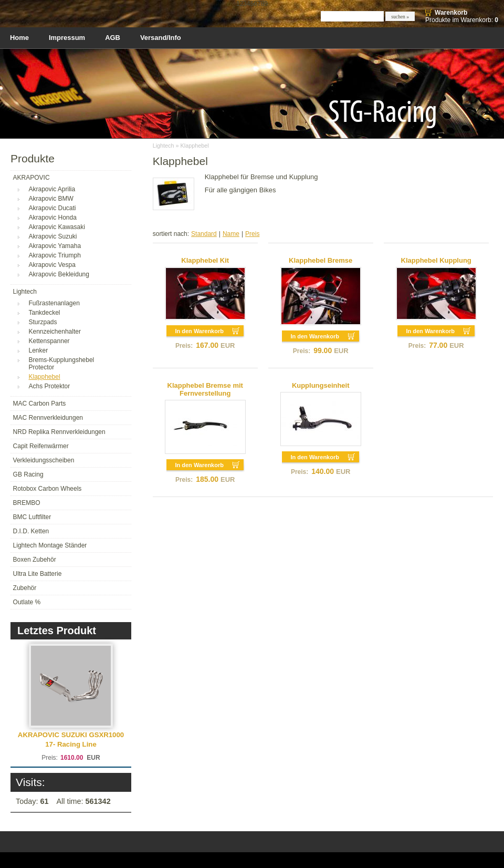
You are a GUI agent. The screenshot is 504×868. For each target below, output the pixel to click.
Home (19, 38)
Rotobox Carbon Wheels (48, 489)
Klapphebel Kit (205, 260)
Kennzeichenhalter (55, 332)
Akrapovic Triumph (55, 255)
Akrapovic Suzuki (53, 236)
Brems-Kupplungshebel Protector (62, 364)
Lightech (25, 292)
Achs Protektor (50, 386)
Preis (252, 234)
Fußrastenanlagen (54, 303)
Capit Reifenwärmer (41, 446)
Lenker (39, 350)
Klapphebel (45, 377)
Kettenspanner (49, 341)
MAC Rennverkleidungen (48, 418)
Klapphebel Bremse (321, 260)
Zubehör (25, 588)
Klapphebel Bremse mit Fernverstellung (205, 389)
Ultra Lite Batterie (38, 574)
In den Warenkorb (199, 331)
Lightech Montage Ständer (50, 545)
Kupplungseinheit (321, 385)
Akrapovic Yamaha (55, 246)
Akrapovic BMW (51, 199)
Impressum (67, 38)
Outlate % (27, 602)
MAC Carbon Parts (40, 404)
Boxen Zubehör (35, 560)
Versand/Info (161, 38)
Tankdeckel (45, 313)
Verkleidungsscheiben (44, 460)
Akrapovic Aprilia (52, 189)
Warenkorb (451, 13)
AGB (113, 38)
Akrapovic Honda (53, 218)
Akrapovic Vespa (52, 265)
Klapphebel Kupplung (436, 260)
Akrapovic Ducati (52, 208)
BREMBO (27, 503)
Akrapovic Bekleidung (59, 274)
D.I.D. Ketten (31, 531)
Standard (204, 234)
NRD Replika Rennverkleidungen (59, 432)
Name (231, 234)
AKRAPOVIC (31, 178)
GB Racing (28, 474)
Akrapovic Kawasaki (57, 227)
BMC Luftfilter (32, 517)
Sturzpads (43, 322)
